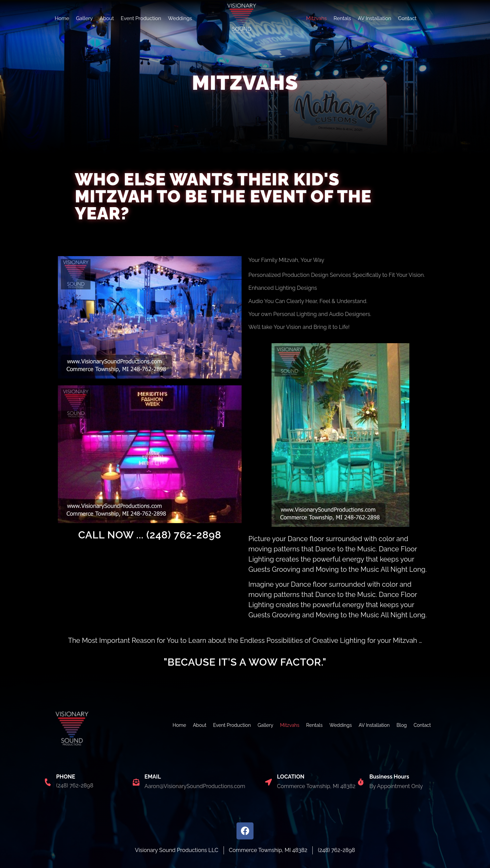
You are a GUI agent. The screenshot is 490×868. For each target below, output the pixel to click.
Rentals (342, 18)
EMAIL (153, 777)
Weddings (180, 18)
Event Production (141, 18)
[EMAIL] (136, 782)
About (107, 18)
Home (62, 18)
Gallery (84, 18)
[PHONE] (48, 782)
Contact (407, 18)
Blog (402, 725)
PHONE (66, 777)
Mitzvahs (316, 18)
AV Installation (375, 18)
